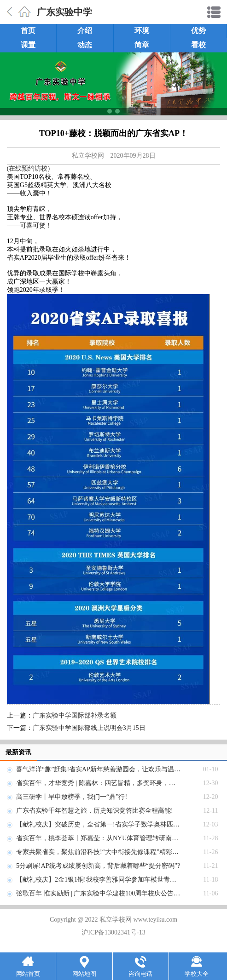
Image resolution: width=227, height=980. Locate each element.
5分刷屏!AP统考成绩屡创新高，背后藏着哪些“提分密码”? (98, 866)
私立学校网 (88, 156)
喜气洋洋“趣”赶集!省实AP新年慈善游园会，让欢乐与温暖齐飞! (106, 769)
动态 (85, 45)
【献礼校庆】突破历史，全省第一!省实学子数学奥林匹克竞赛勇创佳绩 (117, 824)
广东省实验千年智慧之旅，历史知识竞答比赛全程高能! (95, 811)
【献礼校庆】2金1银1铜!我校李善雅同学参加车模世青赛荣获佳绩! (110, 880)
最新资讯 (18, 752)
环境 (142, 31)
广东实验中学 (64, 12)
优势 (198, 31)
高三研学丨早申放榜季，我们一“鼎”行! (72, 797)
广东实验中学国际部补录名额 (75, 715)
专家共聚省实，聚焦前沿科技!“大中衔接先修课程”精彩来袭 (101, 852)
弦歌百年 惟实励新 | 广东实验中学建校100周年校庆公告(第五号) (107, 893)
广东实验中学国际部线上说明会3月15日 (89, 728)
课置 (28, 45)
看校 (198, 45)
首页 (28, 31)
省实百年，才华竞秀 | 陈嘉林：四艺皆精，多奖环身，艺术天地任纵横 (115, 783)
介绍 (85, 31)
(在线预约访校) (28, 168)
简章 (142, 45)
